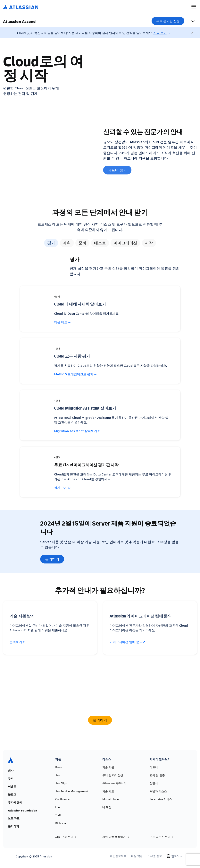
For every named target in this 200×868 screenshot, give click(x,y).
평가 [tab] (51, 243)
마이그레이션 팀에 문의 (127, 642)
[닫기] (193, 33)
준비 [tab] (82, 243)
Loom (59, 807)
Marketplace (111, 799)
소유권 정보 (155, 856)
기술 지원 (108, 767)
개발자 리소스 (158, 791)
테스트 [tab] (100, 243)
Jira (58, 775)
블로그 (12, 794)
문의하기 (52, 559)
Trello (59, 815)
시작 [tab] (149, 243)
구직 (11, 779)
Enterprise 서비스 (161, 799)
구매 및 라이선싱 (113, 775)
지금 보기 (160, 33)
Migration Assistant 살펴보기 (77, 431)
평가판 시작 (64, 487)
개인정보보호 (118, 856)
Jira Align (61, 783)
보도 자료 (14, 818)
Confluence (62, 799)
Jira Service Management (72, 791)
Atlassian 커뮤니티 (114, 783)
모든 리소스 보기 (162, 837)
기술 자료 (108, 791)
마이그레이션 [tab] (125, 243)
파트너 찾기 (117, 170)
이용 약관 (137, 856)
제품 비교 (62, 322)
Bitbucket (61, 823)
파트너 (154, 767)
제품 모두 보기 (66, 837)
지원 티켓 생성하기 (116, 837)
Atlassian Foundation (23, 810)
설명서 (154, 783)
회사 (11, 771)
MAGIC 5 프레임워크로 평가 (75, 374)
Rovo (58, 767)
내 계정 (107, 807)
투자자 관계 (15, 802)
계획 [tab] (67, 243)
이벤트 (12, 786)
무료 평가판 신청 (168, 21)
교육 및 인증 (157, 775)
